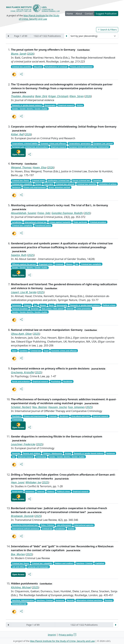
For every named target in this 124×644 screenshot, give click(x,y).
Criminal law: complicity (22, 226)
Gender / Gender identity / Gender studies (30, 109)
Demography (50, 105)
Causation (97, 180)
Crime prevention (84, 309)
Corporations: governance (80, 143)
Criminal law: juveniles (22, 67)
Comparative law (19, 604)
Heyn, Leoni (18, 482)
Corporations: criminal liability (25, 143)
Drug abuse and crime (81, 416)
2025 (87, 213)
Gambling (23, 351)
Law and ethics (18, 567)
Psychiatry (17, 416)
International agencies (84, 525)
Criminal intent (38, 180)
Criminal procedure (98, 222)
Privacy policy (66, 635)
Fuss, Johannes (76, 407)
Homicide (16, 453)
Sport (14, 351)
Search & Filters (107, 30)
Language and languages (38, 567)
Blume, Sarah (19, 54)
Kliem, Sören (77, 96)
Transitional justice (43, 226)
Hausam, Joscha (57, 407)
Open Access (18, 153)
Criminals (59, 264)
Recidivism (68, 381)
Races (51, 305)
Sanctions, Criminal (84, 563)
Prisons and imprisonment (81, 67)
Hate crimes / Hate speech (53, 309)
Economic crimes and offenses (53, 143)
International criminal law (36, 222)
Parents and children (32, 453)
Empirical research (66, 105)
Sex (77, 264)
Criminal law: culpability (22, 184)
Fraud (46, 351)
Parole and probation (21, 381)
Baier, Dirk (41, 96)
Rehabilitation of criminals (56, 67)
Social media (17, 491)
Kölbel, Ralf (17, 134)
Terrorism (35, 309)
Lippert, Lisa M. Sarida (24, 292)
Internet (70, 309)
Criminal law (36, 351)
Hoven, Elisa (39, 167)
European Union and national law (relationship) (89, 147)
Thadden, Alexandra (22, 96)
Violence (27, 305)
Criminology (17, 420)
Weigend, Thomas (21, 167)
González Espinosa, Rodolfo (67, 213)
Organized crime (46, 264)
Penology (109, 600)
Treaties (71, 529)
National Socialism (20, 309)
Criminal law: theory (21, 180)
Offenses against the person (24, 264)
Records (70, 600)
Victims (80, 105)
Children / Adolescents (53, 453)
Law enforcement (64, 525)
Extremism (17, 305)
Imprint (52, 635)
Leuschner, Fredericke (23, 444)
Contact (89, 14)
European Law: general (103, 143)
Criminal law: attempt (65, 184)
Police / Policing (47, 525)
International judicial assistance (26, 529)
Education (38, 67)
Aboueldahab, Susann (23, 213)
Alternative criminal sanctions (89, 600)
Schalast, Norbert (21, 407)
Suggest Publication (106, 14)
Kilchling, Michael (21, 587)
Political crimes (109, 305)
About (79, 14)
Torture (38, 184)
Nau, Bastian (39, 407)
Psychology (56, 381)
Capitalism (100, 563)
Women (69, 264)
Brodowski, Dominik (22, 516)
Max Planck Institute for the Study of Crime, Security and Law (62, 641)
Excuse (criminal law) (81, 180)
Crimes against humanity (60, 222)
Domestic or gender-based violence (27, 105)
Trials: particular (80, 222)
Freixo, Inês (44, 213)
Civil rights (49, 184)
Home (70, 14)
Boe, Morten (18, 554)
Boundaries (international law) (25, 525)
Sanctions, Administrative (23, 600)
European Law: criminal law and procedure (30, 147)
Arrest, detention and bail (59, 187)
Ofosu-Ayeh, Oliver (21, 334)
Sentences (16, 187)
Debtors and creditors (64, 563)
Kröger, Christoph (58, 96)
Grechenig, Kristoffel (23, 372)
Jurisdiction (17, 222)
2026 (31, 54)
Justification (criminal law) (59, 180)
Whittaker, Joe (33, 482)
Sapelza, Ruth (19, 255)
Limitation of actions (108, 184)
